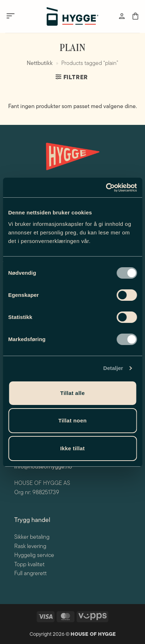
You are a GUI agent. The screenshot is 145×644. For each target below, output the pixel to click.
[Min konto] (122, 16)
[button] (11, 16)
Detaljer (113, 368)
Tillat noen (73, 420)
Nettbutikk (40, 64)
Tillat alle (72, 393)
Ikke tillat (72, 448)
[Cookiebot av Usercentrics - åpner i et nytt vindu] (106, 188)
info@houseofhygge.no (43, 467)
